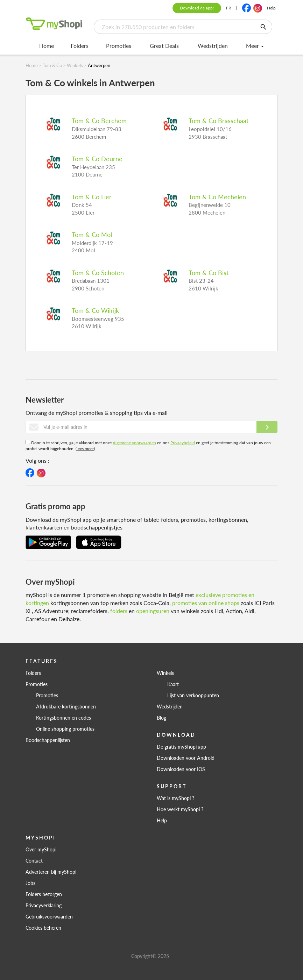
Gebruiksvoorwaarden (49, 916)
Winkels (165, 673)
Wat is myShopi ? (175, 798)
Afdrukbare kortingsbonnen (66, 706)
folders (119, 611)
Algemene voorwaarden (134, 443)
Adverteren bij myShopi (51, 872)
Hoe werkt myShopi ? (180, 809)
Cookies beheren (43, 928)
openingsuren (153, 611)
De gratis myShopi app (181, 747)
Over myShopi (41, 849)
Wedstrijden (213, 46)
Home (47, 46)
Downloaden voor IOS (181, 769)
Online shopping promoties (65, 729)
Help (271, 8)
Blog (161, 718)
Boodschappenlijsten (48, 740)
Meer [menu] (255, 46)
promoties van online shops (206, 603)
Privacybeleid (183, 443)
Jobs (30, 883)
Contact (34, 860)
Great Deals (164, 46)
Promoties (119, 46)
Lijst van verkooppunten (193, 695)
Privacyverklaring (44, 905)
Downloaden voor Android (186, 758)
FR (229, 8)
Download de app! (197, 8)
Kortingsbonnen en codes (64, 718)
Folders (80, 46)
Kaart (173, 684)
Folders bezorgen (44, 894)
